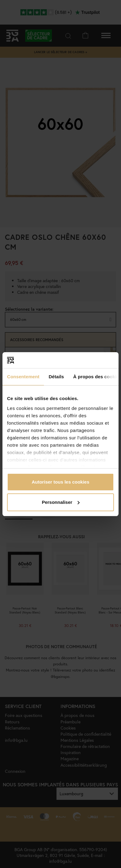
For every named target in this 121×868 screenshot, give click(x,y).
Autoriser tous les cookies (60, 482)
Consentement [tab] (23, 377)
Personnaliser (61, 502)
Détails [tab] (56, 377)
